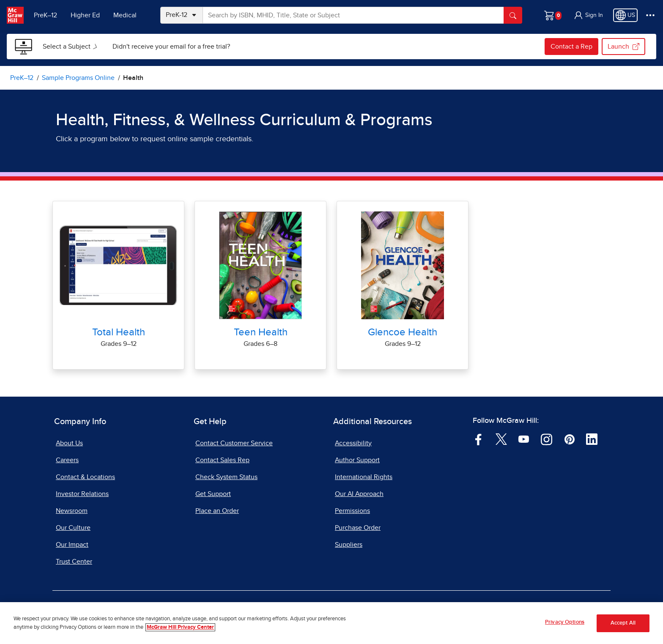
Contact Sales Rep (222, 460)
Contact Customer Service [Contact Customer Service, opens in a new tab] (234, 443)
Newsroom (72, 511)
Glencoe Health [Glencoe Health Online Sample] (403, 332)
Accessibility (353, 443)
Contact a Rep (571, 47)
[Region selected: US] (625, 15)
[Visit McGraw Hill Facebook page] (478, 439)
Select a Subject (72, 47)
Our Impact (72, 545)
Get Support (213, 494)
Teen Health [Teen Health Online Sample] (261, 332)
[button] (588, 15)
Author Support (357, 460)
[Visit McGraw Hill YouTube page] (524, 439)
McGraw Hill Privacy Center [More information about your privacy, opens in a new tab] (180, 629)
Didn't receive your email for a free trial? (171, 47)
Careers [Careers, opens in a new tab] (67, 460)
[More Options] (650, 15)
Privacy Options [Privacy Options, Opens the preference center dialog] (565, 623)
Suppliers (349, 545)
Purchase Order (358, 528)
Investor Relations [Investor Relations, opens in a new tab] (82, 494)
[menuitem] (71, 47)
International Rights (364, 477)
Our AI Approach (359, 494)
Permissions (352, 511)
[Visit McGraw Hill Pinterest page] (569, 439)
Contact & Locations (85, 477)
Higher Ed (85, 15)
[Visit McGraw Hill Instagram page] (547, 439)
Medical (125, 15)
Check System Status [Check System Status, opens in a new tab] (226, 477)
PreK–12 (45, 15)
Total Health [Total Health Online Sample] (119, 332)
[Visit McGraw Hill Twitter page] (501, 439)
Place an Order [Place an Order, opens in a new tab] (217, 511)
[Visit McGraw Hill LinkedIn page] (592, 439)
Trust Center (74, 562)
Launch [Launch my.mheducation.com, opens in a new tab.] (623, 47)
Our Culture (73, 528)
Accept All (623, 624)
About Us (69, 443)
